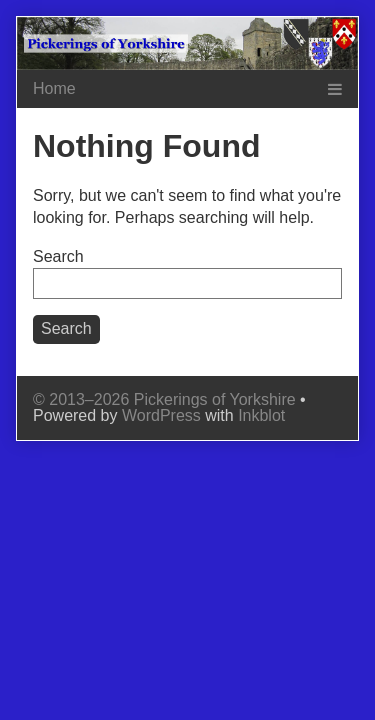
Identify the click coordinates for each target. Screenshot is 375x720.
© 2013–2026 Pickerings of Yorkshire (164, 399)
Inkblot (261, 415)
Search (58, 256)
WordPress (161, 415)
